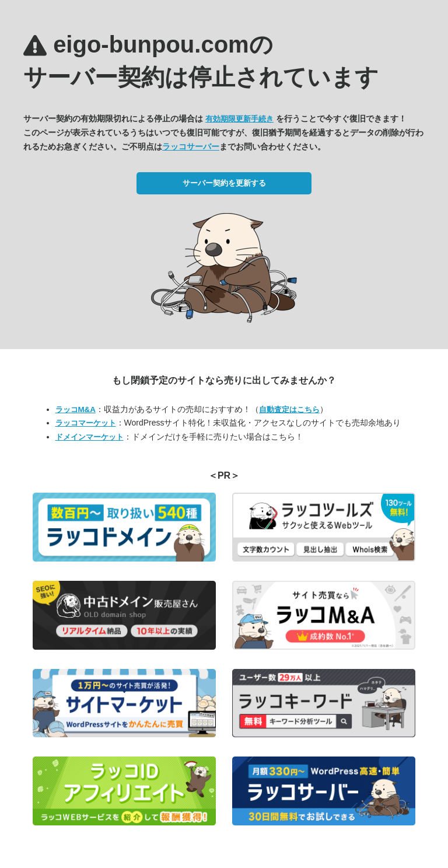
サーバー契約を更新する (224, 183)
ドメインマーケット (90, 437)
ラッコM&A (76, 409)
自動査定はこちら (289, 409)
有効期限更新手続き (239, 119)
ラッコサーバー (191, 147)
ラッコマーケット (86, 423)
